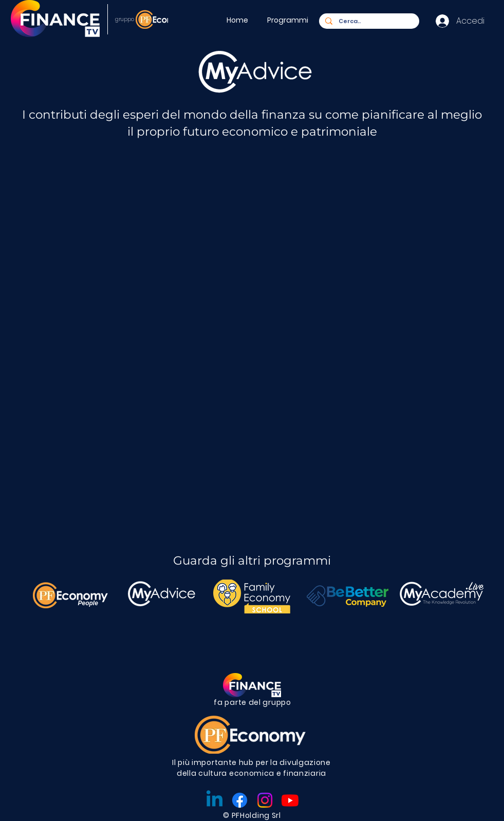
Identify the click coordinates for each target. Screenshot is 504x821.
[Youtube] (290, 800)
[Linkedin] (214, 800)
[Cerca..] (368, 21)
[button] (289, 20)
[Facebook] (240, 800)
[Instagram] (265, 800)
